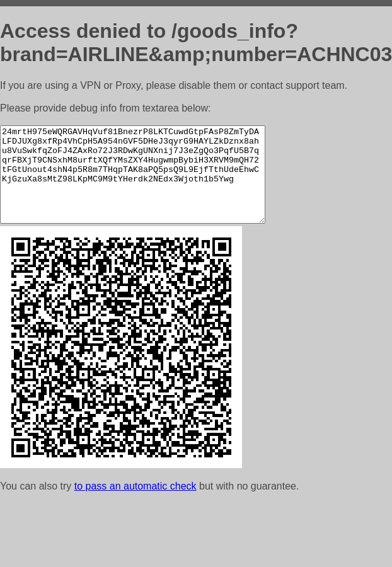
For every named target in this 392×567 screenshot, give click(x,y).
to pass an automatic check (135, 505)
